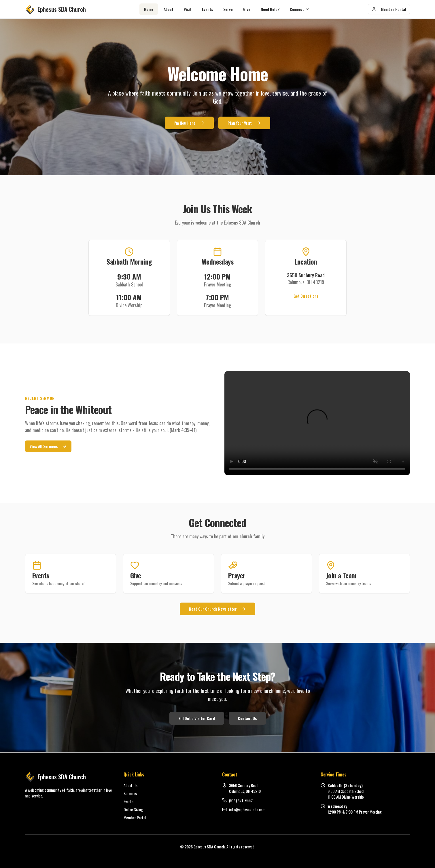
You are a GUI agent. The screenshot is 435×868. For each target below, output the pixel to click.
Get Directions (306, 296)
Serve (228, 9)
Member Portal (389, 9)
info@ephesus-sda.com (247, 810)
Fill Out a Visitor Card (197, 718)
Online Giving (133, 809)
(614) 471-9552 (241, 800)
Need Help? (270, 9)
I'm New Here (189, 123)
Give (247, 9)
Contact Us (247, 718)
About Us (130, 785)
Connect (300, 9)
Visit (188, 9)
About (169, 9)
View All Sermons (48, 446)
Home (149, 9)
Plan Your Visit (244, 123)
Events (207, 9)
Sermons (130, 793)
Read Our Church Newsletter (217, 609)
